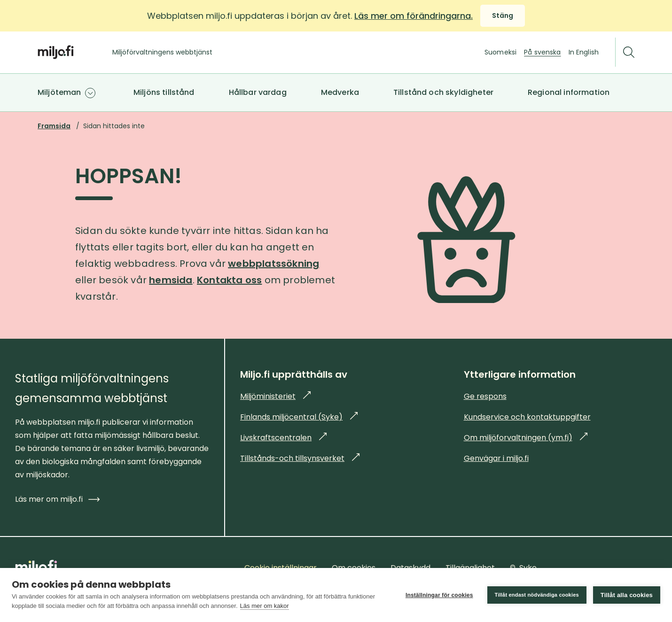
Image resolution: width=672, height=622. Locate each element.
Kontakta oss (229, 280)
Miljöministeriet (275, 396)
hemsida (171, 280)
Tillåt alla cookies (627, 595)
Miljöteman (59, 92)
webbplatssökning (273, 264)
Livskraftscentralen (283, 438)
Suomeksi (500, 52)
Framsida (54, 126)
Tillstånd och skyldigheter (443, 92)
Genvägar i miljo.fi (496, 458)
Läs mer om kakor (265, 606)
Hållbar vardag (258, 92)
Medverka (340, 92)
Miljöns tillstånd (164, 92)
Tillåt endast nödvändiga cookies (537, 595)
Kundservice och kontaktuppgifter (527, 417)
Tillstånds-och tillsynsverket (300, 458)
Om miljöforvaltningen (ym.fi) (526, 438)
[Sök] (629, 52)
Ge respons (485, 396)
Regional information (569, 92)
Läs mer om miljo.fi (57, 499)
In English (584, 52)
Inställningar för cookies (439, 595)
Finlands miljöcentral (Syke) (299, 417)
